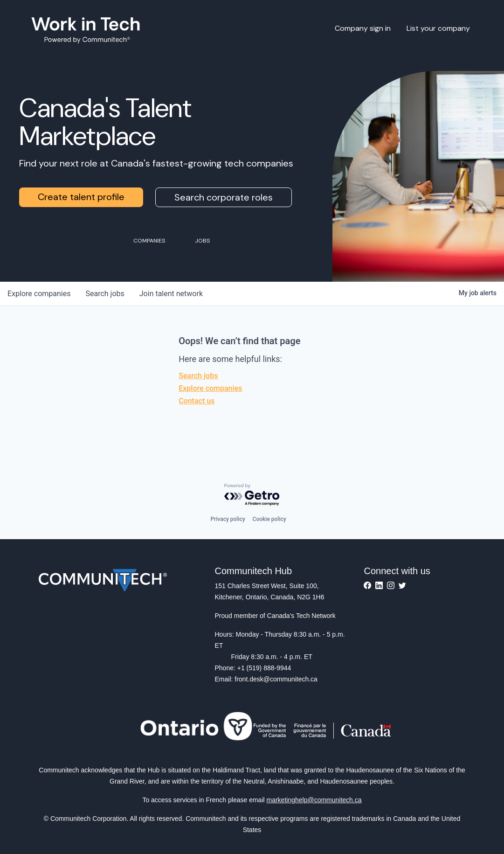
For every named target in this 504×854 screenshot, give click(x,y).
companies (39, 294)
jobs (105, 294)
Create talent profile (81, 197)
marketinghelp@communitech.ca (314, 800)
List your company (438, 28)
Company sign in (363, 28)
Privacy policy (228, 519)
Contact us (197, 401)
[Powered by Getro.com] (252, 495)
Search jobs (198, 376)
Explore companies (210, 388)
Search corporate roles (224, 197)
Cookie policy (269, 519)
